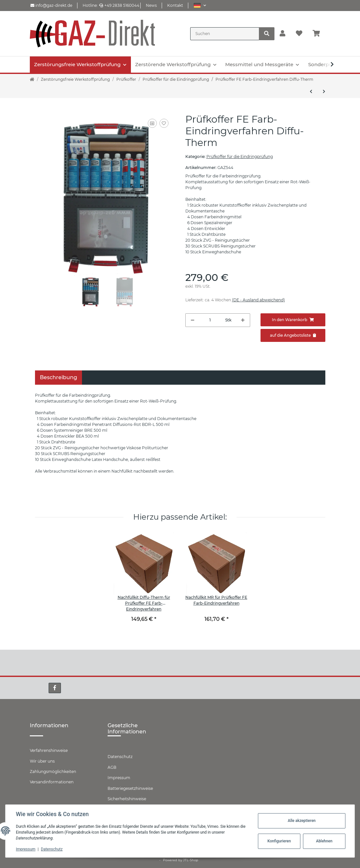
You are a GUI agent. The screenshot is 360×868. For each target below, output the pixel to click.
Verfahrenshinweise (49, 750)
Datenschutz (120, 757)
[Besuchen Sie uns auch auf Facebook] (55, 688)
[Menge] (210, 320)
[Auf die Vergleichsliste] (152, 123)
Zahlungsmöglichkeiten (53, 772)
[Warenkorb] (319, 34)
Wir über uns (42, 761)
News (151, 5)
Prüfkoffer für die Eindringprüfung (240, 157)
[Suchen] (225, 34)
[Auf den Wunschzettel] (164, 123)
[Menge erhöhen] (243, 320)
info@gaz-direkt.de (51, 5)
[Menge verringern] (193, 320)
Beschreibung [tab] (58, 377)
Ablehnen (324, 841)
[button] (200, 5)
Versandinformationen (52, 782)
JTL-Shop (191, 860)
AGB (112, 767)
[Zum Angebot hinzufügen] (293, 335)
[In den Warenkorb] (293, 320)
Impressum (119, 778)
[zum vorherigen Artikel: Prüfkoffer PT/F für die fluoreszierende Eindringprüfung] (311, 91)
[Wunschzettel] (299, 34)
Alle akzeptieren (302, 821)
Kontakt (175, 5)
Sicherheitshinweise (127, 799)
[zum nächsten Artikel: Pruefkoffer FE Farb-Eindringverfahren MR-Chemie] (324, 91)
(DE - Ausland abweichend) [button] (258, 300)
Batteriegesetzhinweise (130, 788)
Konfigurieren (279, 841)
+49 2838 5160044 (119, 5)
